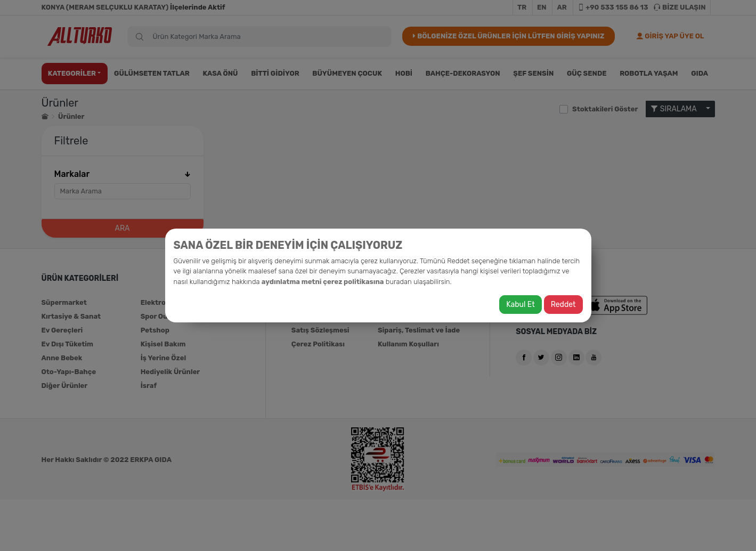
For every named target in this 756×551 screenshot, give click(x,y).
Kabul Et (520, 305)
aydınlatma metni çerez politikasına (323, 282)
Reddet (563, 305)
